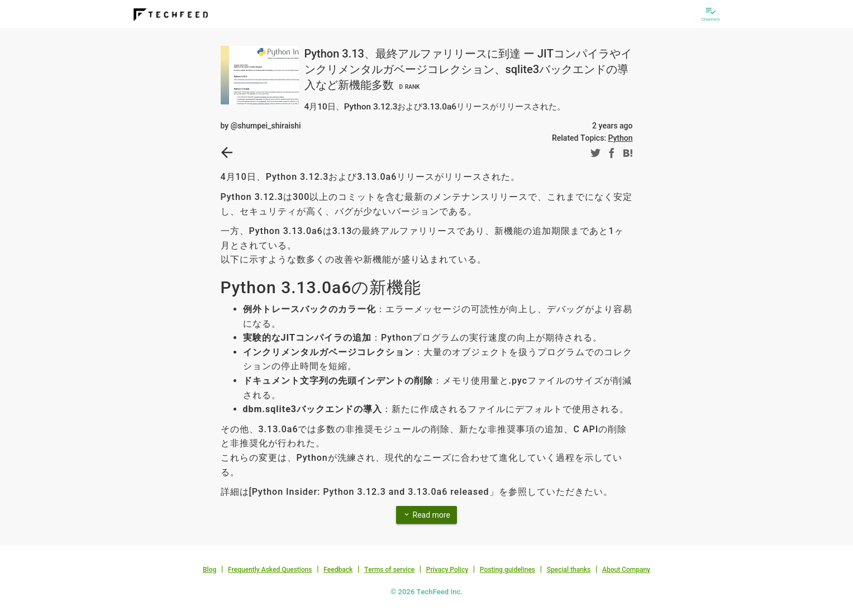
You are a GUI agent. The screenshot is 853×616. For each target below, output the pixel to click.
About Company (626, 570)
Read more (426, 514)
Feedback (338, 570)
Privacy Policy (447, 570)
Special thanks (569, 570)
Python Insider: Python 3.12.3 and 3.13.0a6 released (371, 492)
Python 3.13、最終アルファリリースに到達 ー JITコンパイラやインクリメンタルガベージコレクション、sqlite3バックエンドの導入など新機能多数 (468, 69)
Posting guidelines (507, 570)
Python (621, 138)
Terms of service (389, 570)
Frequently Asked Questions (270, 570)
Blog (209, 570)
